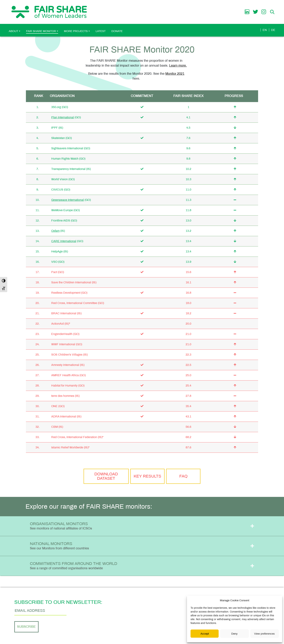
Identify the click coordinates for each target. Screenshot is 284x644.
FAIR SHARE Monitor (41, 31)
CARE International (64, 241)
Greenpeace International (68, 200)
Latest (101, 31)
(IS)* (67, 324)
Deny (234, 634)
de (273, 30)
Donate (117, 31)
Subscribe (26, 627)
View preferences (264, 634)
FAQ (183, 476)
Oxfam (55, 231)
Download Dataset (106, 476)
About (13, 31)
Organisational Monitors (61, 526)
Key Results (147, 476)
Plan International (63, 117)
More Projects (76, 31)
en (265, 30)
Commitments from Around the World (74, 566)
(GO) (65, 107)
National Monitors (59, 546)
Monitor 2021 (175, 74)
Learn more (177, 66)
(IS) (61, 128)
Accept (205, 634)
